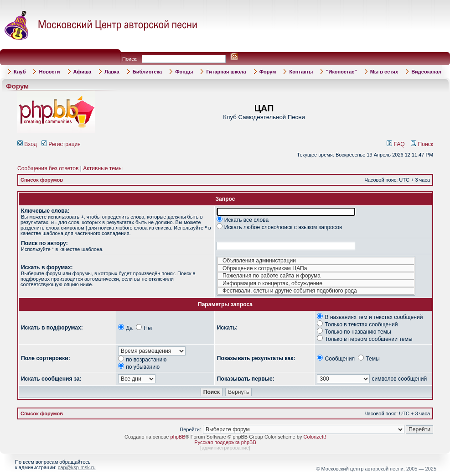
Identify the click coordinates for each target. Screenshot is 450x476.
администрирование (225, 448)
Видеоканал (426, 72)
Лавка (112, 72)
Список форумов (42, 180)
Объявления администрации (316, 261)
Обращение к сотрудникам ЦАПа (316, 269)
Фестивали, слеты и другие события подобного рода (316, 291)
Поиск (422, 144)
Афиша (83, 72)
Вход (27, 144)
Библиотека (147, 72)
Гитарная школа (226, 72)
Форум (268, 72)
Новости (49, 72)
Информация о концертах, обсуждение (316, 284)
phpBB (178, 437)
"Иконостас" (341, 72)
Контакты (301, 72)
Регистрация (61, 144)
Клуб (20, 72)
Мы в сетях (384, 72)
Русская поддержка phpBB (225, 442)
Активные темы (103, 168)
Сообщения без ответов (48, 168)
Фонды (184, 72)
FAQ (396, 144)
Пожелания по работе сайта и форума (316, 276)
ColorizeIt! (315, 437)
